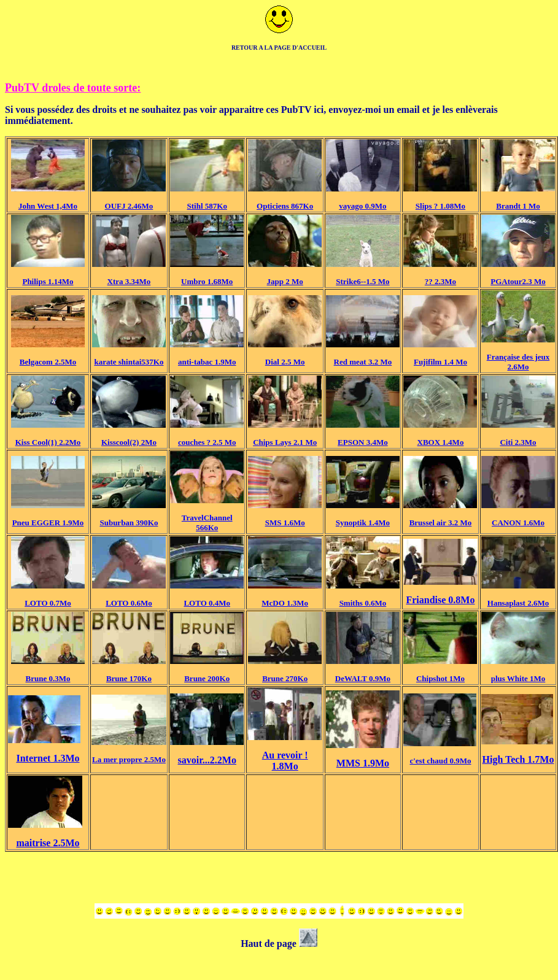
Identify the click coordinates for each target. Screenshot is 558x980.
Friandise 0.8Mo (440, 600)
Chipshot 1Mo (440, 678)
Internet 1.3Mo (48, 758)
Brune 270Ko (285, 678)
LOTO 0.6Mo (129, 603)
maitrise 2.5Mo (48, 843)
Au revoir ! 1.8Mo (285, 761)
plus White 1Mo (518, 678)
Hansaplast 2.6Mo (518, 603)
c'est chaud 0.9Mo (440, 761)
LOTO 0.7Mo (48, 603)
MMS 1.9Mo (363, 763)
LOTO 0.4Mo (207, 603)
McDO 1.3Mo (285, 603)
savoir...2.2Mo (207, 760)
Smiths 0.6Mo (363, 603)
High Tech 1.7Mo (518, 759)
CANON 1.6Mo (518, 523)
